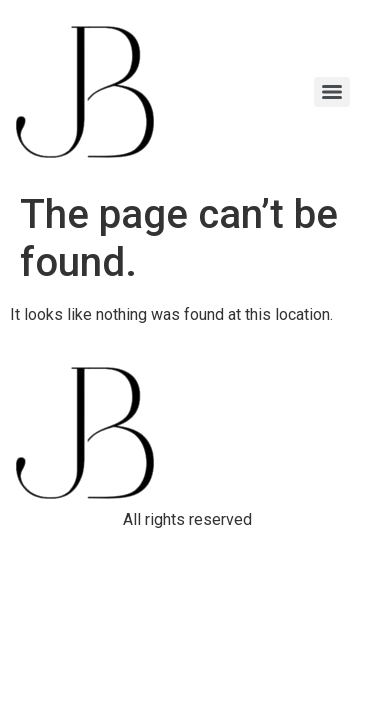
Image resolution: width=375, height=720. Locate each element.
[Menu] (332, 92)
